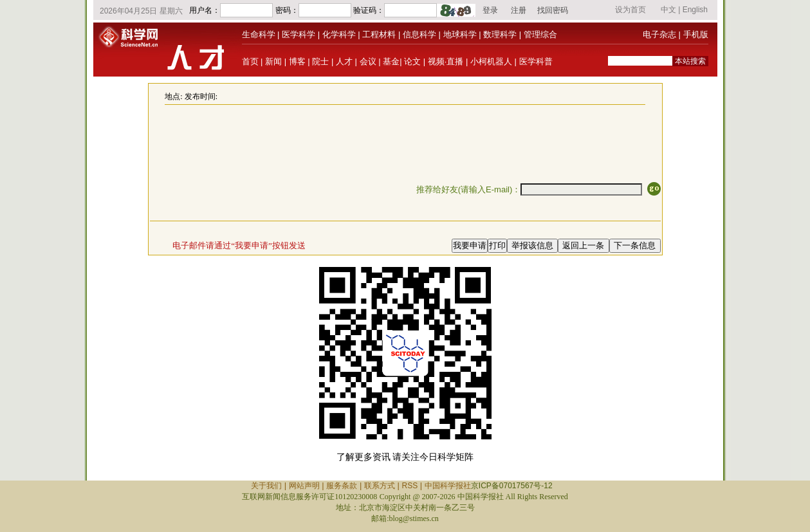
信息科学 (419, 34)
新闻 (273, 61)
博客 (297, 61)
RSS (410, 486)
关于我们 (266, 486)
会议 (368, 61)
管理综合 (540, 34)
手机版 (696, 34)
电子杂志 (659, 34)
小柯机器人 (491, 61)
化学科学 (339, 34)
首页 (250, 61)
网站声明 (304, 486)
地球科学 (460, 34)
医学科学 (299, 34)
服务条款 (342, 486)
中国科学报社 (448, 486)
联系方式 (380, 486)
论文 (412, 61)
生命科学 (259, 34)
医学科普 (536, 61)
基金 (391, 61)
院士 (320, 61)
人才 (344, 61)
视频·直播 (446, 61)
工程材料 (379, 34)
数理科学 (500, 34)
